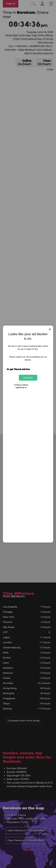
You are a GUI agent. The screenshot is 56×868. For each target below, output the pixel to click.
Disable (28, 378)
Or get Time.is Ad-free (18, 369)
